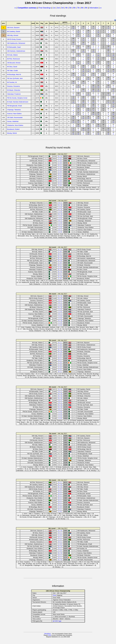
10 (83, 27)
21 (73, 27)
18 (88, 43)
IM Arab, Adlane (12, 55)
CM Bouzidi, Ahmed (14, 63)
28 (78, 67)
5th (71, 8)
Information (94, 8)
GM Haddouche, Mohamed (16, 43)
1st (54, 8)
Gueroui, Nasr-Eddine (14, 114)
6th (75, 8)
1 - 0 (60, 158)
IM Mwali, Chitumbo (14, 90)
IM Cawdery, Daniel (14, 31)
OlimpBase (47, 634)
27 (73, 31)
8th (83, 8)
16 (88, 31)
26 (73, 39)
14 (78, 27)
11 (113, 31)
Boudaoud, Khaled (13, 129)
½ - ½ (60, 156)
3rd (63, 8)
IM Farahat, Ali (12, 82)
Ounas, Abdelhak (13, 121)
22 (73, 51)
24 (83, 47)
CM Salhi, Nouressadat (15, 117)
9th (86, 8)
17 (78, 35)
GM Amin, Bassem (13, 28)
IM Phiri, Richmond (13, 59)
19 (108, 47)
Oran (55, 595)
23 (73, 59)
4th (67, 8)
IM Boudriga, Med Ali (14, 74)
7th (79, 8)
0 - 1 (60, 165)
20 (73, 47)
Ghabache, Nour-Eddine (15, 125)
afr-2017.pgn (57, 621)
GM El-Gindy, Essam (14, 39)
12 (108, 39)
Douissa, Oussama (13, 86)
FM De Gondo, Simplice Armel (17, 98)
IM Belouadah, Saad (14, 47)
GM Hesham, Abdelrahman (16, 51)
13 (83, 31)
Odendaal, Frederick (14, 94)
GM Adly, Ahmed (13, 35)
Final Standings (45, 8)
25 (73, 71)
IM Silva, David (12, 67)
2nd (58, 8)
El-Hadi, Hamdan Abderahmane (18, 102)
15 (108, 67)
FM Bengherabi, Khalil (14, 106)
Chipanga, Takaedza (14, 110)
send (50, 635)
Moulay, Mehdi (12, 133)
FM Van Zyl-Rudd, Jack (15, 78)
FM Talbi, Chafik (12, 71)
